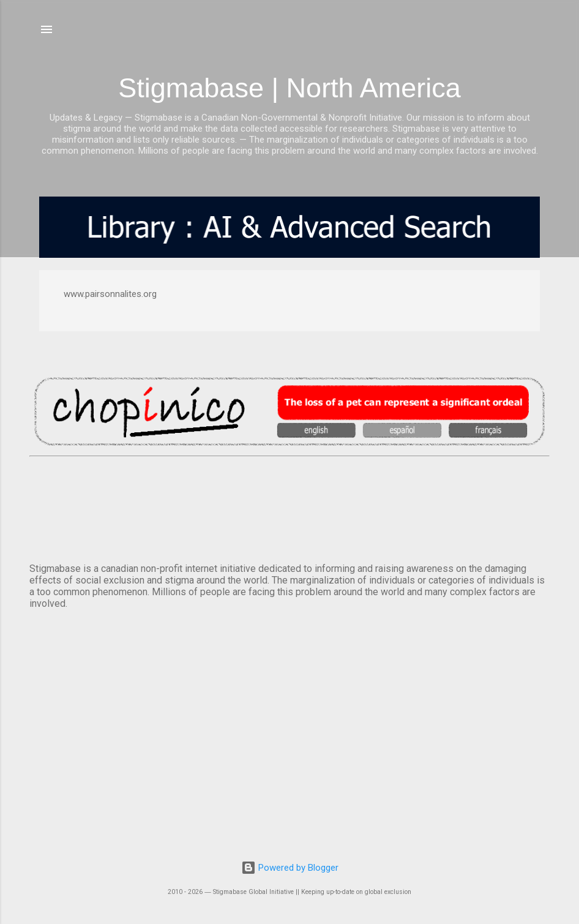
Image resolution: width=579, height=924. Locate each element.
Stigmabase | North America (289, 88)
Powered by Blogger (290, 868)
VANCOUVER (289, 507)
